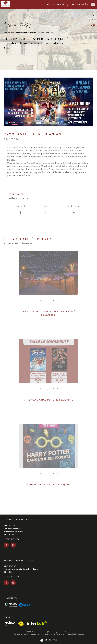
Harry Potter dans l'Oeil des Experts (49, 485)
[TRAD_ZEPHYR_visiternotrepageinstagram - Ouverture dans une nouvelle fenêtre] (13, 545)
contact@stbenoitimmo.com (15, 528)
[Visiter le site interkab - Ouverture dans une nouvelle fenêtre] (37, 623)
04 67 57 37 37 (10, 525)
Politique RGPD (71, 634)
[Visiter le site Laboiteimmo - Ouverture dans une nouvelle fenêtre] (49, 639)
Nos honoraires (43, 634)
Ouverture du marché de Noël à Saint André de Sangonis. (48, 313)
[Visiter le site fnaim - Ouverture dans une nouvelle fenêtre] (21, 624)
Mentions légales (30, 634)
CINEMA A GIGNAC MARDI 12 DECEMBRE (48, 400)
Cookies (81, 634)
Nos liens (61, 634)
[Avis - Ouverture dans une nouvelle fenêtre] (11, 605)
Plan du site (18, 634)
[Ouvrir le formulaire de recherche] (80, 4)
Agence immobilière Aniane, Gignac (20, 32)
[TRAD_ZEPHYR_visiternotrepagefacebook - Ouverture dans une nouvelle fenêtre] (6, 545)
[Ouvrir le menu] (93, 4)
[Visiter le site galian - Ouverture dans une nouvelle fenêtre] (10, 623)
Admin (53, 634)
